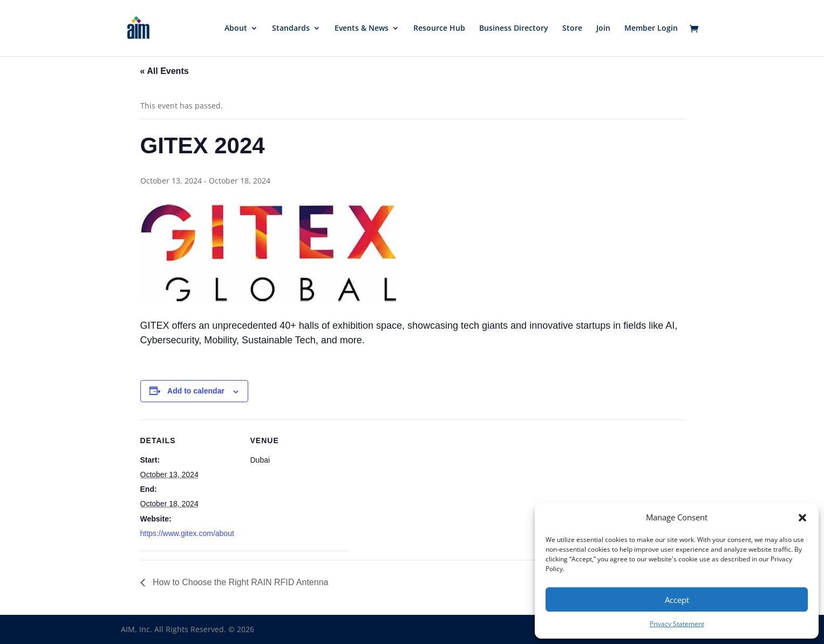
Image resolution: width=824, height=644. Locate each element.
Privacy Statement (677, 624)
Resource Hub (439, 29)
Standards (291, 29)
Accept (677, 600)
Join (603, 29)
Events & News (362, 29)
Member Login (651, 29)
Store (572, 29)
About (236, 29)
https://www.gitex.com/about (187, 533)
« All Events (165, 71)
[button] (802, 518)
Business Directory (514, 29)
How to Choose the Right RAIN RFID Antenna (240, 582)
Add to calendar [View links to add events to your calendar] (196, 391)
